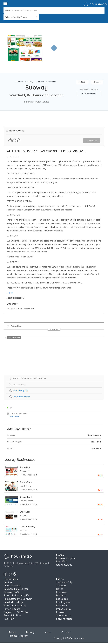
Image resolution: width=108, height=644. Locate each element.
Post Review (89, 93)
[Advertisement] (75, 43)
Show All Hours (55, 329)
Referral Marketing (15, 606)
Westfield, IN (33, 475)
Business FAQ (11, 592)
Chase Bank (26, 497)
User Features (64, 565)
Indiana (41, 81)
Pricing (8, 582)
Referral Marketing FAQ (17, 596)
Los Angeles (63, 602)
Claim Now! (14, 416)
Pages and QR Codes (16, 612)
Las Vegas (62, 599)
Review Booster (12, 609)
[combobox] (21, 17)
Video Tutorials (12, 586)
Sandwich (96, 448)
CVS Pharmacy (28, 527)
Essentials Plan (12, 616)
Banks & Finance (26, 501)
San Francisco (64, 619)
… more (10, 293)
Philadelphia (63, 609)
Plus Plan (9, 619)
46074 (25, 475)
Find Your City (64, 582)
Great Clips (26, 482)
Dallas (60, 589)
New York (62, 606)
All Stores (19, 81)
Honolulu (61, 592)
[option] (25, 48)
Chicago (61, 586)
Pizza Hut (25, 467)
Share (97, 82)
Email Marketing (13, 602)
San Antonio (63, 616)
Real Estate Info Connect (18, 599)
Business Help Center (16, 589)
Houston (61, 596)
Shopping (24, 530)
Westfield (52, 81)
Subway (30, 81)
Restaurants (94, 435)
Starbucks (25, 512)
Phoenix (61, 612)
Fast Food (96, 442)
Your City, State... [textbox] (20, 17)
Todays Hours (17, 326)
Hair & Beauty (25, 486)
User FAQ (62, 562)
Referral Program (66, 558)
